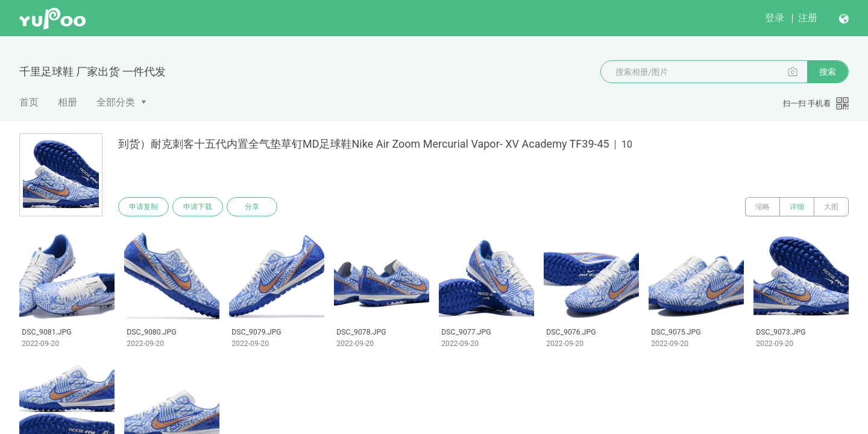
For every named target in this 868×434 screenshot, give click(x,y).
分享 (252, 207)
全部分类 (116, 102)
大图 (831, 207)
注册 (808, 18)
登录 (775, 18)
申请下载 (198, 207)
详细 (797, 207)
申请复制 (143, 207)
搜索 (828, 72)
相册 (68, 102)
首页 (29, 102)
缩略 (763, 207)
